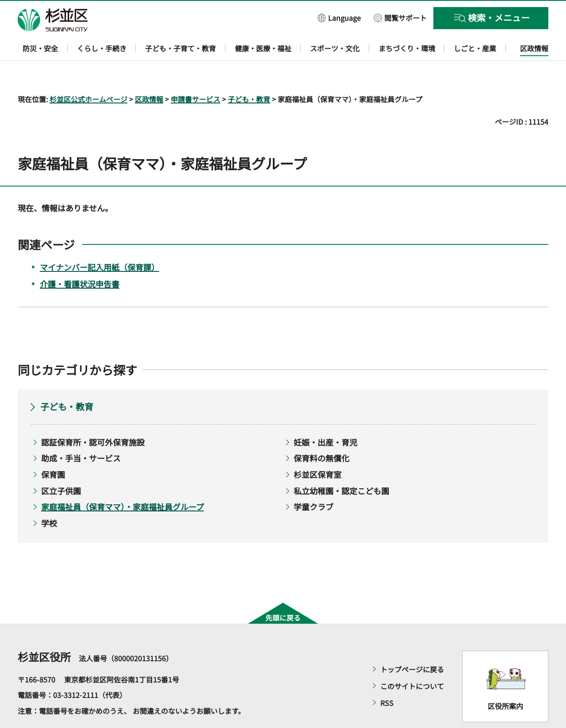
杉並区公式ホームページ (88, 73)
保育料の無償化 (321, 433)
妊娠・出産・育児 (325, 416)
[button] (339, 17)
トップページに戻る (412, 644)
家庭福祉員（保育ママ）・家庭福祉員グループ (122, 481)
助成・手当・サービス (81, 433)
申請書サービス (195, 73)
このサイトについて (412, 660)
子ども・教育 (249, 73)
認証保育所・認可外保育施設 (93, 416)
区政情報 (149, 73)
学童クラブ (314, 481)
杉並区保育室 (317, 449)
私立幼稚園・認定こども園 (341, 465)
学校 (49, 497)
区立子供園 (61, 465)
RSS (387, 677)
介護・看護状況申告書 (80, 258)
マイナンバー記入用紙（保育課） (99, 241)
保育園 (53, 449)
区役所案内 (505, 681)
